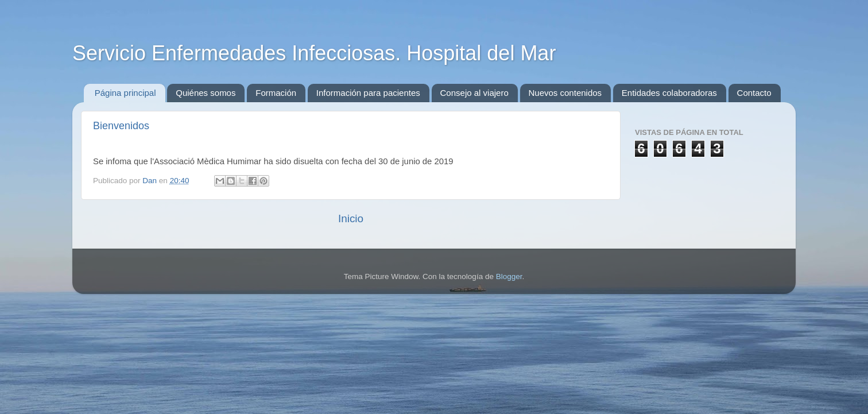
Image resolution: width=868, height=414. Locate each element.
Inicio (351, 218)
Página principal (125, 93)
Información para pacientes (368, 93)
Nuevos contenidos (565, 93)
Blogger (509, 276)
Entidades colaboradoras (669, 93)
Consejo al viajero (474, 93)
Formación (276, 93)
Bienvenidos (121, 126)
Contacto (754, 93)
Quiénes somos (206, 93)
